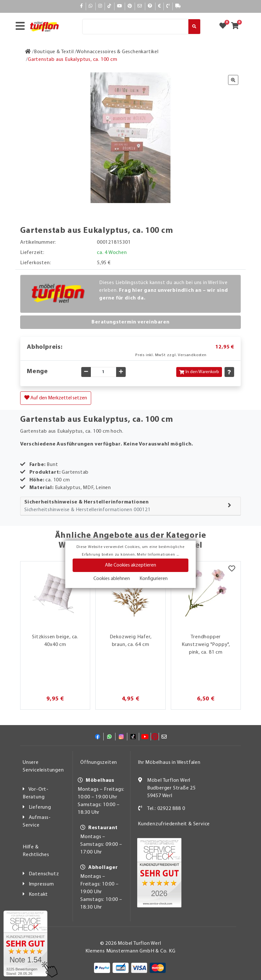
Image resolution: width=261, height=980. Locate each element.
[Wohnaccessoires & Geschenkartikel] (117, 52)
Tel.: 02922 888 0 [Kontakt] (166, 809)
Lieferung (40, 807)
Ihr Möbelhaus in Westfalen (169, 763)
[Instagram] (100, 6)
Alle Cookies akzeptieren (130, 565)
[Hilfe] (150, 6)
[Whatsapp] (91, 6)
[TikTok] (110, 6)
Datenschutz (44, 874)
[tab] (130, 506)
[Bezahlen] (160, 6)
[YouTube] (120, 6)
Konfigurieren (154, 579)
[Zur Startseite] (28, 52)
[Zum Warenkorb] (237, 27)
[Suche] (135, 27)
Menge (37, 372)
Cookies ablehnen (112, 579)
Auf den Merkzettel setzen (56, 398)
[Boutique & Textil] (54, 52)
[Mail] (140, 6)
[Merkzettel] (232, 569)
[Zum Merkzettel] (225, 27)
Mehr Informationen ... (158, 555)
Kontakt (39, 894)
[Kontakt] (168, 6)
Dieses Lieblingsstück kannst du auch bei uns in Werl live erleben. (164, 290)
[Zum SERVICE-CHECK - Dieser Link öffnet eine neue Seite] (25, 943)
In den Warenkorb (199, 372)
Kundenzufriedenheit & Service (174, 824)
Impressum (41, 884)
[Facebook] (82, 6)
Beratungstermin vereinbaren (130, 322)
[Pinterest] (130, 6)
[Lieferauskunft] (178, 6)
